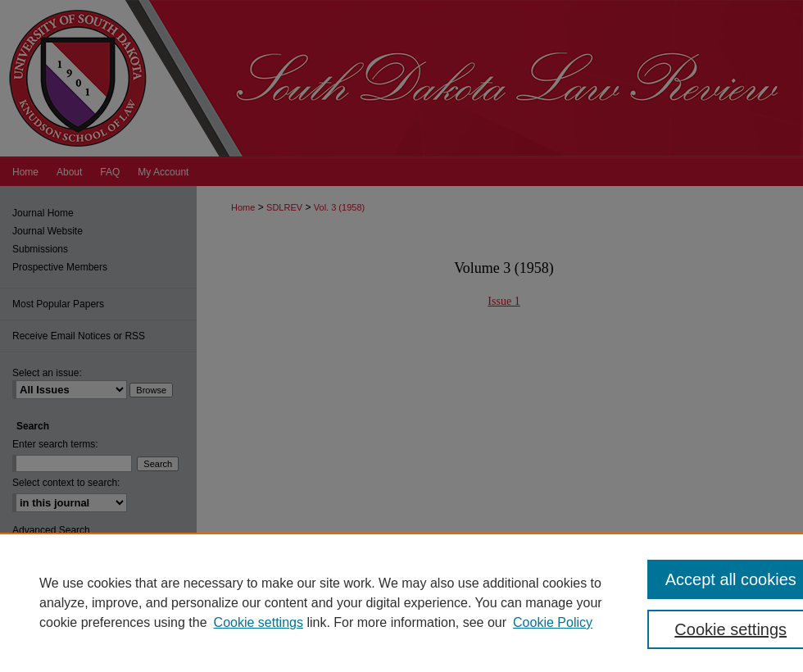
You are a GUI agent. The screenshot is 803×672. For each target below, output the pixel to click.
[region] (401, 602)
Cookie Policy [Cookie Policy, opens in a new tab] (553, 622)
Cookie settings (259, 622)
